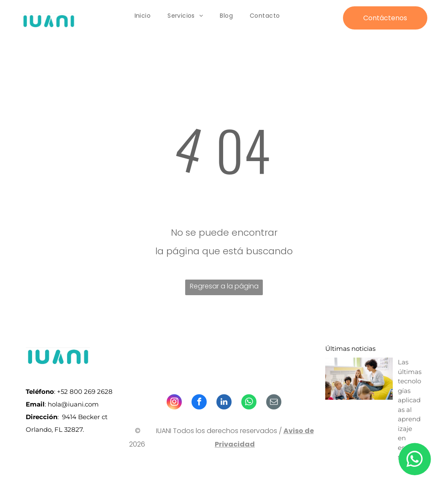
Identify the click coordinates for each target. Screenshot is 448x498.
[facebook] (199, 403)
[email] (274, 403)
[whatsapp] (249, 403)
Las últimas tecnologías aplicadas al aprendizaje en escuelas (410, 409)
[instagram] (174, 403)
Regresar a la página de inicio (224, 288)
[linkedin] (224, 403)
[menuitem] (143, 16)
